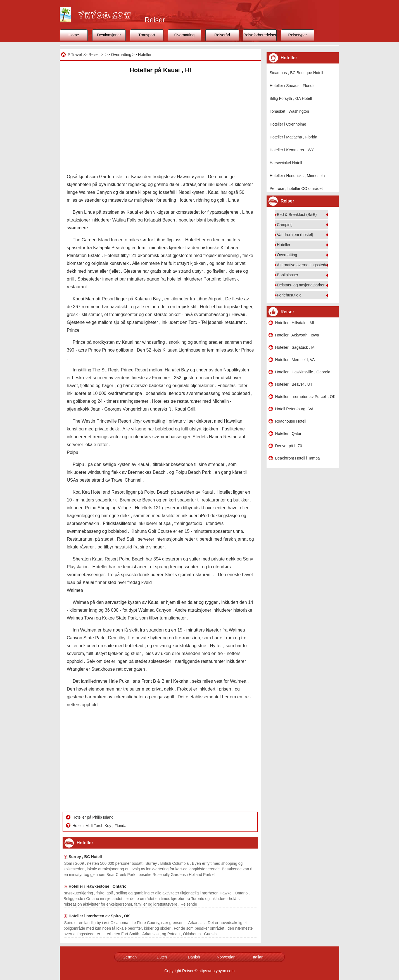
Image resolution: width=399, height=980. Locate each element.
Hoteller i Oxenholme (288, 124)
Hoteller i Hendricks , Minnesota (297, 176)
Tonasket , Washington (289, 111)
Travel (76, 55)
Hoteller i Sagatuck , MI (295, 347)
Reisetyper (298, 35)
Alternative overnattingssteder (303, 265)
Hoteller (145, 55)
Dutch (162, 957)
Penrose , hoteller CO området (296, 189)
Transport (147, 35)
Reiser (94, 55)
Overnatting (184, 35)
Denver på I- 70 (289, 446)
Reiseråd (222, 35)
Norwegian (226, 957)
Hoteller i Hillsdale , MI (295, 323)
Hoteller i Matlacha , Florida (293, 137)
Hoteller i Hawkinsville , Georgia (303, 372)
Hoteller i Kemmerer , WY (292, 150)
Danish (194, 957)
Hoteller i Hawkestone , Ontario (98, 886)
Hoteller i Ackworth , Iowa (297, 335)
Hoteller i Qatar (288, 434)
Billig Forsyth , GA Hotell (291, 98)
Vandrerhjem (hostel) (295, 235)
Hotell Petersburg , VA (294, 409)
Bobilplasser (288, 275)
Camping (285, 225)
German (130, 957)
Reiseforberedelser (260, 35)
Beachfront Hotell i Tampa (298, 458)
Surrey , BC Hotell (85, 857)
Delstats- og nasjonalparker (301, 285)
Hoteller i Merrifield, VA (295, 360)
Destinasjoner (109, 35)
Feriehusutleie (289, 295)
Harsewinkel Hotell (286, 163)
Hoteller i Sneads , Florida (292, 86)
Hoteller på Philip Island (93, 817)
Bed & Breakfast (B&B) (297, 215)
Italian (258, 957)
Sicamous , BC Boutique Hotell (296, 73)
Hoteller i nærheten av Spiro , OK (99, 916)
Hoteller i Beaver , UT (294, 384)
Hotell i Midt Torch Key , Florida (100, 826)
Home (74, 35)
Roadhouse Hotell (291, 421)
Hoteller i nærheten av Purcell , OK (305, 397)
